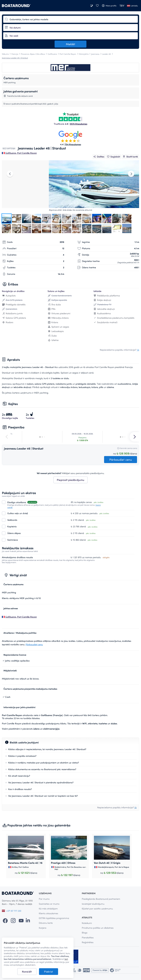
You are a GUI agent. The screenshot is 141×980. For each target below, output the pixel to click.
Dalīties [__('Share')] (99, 157)
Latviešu (132, 6)
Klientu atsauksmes (48, 913)
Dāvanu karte (46, 923)
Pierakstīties (88, 937)
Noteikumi (87, 923)
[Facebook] (5, 920)
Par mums (44, 899)
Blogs (85, 933)
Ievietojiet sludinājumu (93, 904)
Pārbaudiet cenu (34, 644)
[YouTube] (21, 920)
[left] (10, 174)
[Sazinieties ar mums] (92, 6)
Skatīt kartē (130, 157)
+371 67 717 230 (12, 911)
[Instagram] (13, 920)
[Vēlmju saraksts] (97, 6)
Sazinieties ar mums (49, 904)
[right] (131, 174)
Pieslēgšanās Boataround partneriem (101, 899)
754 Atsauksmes (73, 144)
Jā (138, 350)
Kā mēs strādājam (48, 909)
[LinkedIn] (28, 920)
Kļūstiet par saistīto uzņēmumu (97, 909)
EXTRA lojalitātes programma (54, 918)
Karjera (43, 928)
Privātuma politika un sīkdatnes (98, 928)
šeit (66, 959)
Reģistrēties (88, 942)
